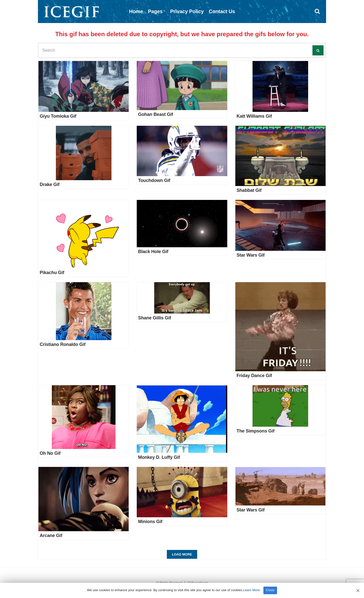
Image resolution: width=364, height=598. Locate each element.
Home (136, 11)
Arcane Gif (51, 535)
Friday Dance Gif (254, 376)
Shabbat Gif (249, 190)
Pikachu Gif (52, 273)
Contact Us (222, 11)
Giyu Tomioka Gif (58, 116)
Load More (182, 554)
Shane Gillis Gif (154, 318)
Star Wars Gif (251, 255)
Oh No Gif (50, 453)
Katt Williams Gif (254, 116)
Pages (155, 11)
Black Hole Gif (153, 252)
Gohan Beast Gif (155, 114)
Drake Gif (50, 184)
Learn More (252, 590)
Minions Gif (150, 522)
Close (270, 590)
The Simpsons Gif (256, 431)
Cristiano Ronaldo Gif (63, 344)
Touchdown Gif (154, 180)
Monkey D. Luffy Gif (159, 457)
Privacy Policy (187, 11)
